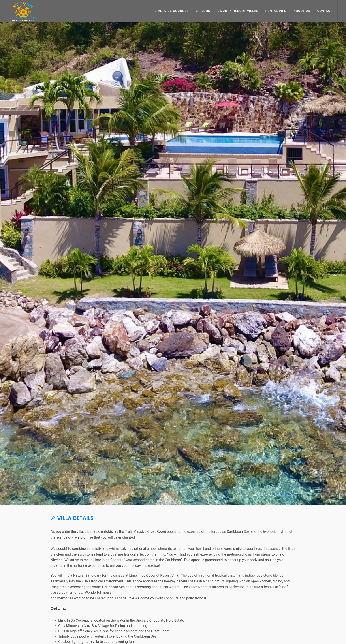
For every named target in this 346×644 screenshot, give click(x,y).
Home (244, 496)
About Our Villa (263, 496)
